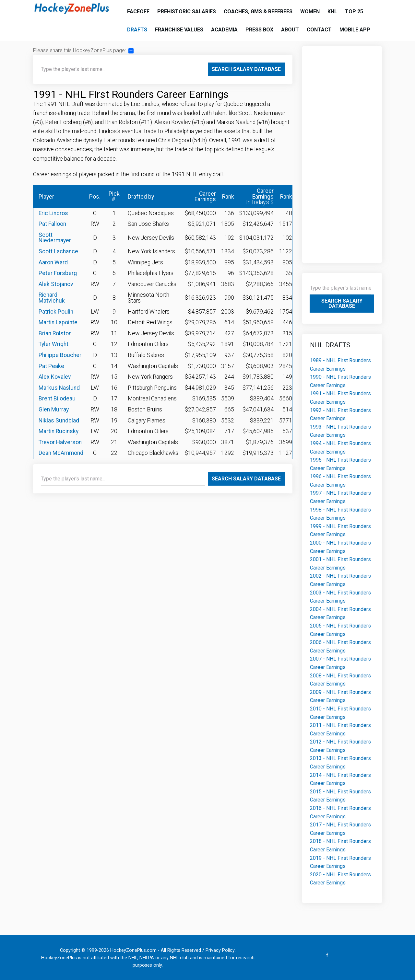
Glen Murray (54, 409)
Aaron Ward (53, 262)
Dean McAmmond (61, 453)
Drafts (137, 30)
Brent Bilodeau (57, 398)
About (290, 30)
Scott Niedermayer (55, 238)
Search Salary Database (246, 69)
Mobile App (355, 30)
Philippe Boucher (60, 355)
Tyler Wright (53, 344)
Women (310, 12)
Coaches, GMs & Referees (258, 12)
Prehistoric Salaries (187, 12)
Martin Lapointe (58, 322)
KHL (332, 12)
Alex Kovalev (55, 377)
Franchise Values (179, 30)
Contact (319, 30)
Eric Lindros (53, 213)
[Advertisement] (342, 151)
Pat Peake (51, 366)
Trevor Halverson (60, 442)
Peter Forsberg (58, 273)
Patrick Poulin (56, 312)
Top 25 (354, 12)
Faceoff (138, 12)
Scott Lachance (58, 251)
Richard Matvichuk (52, 298)
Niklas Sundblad (59, 421)
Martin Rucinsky (59, 431)
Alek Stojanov (56, 284)
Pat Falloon (52, 224)
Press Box (259, 30)
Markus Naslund (59, 388)
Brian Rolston (55, 333)
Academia (224, 30)
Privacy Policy (220, 950)
